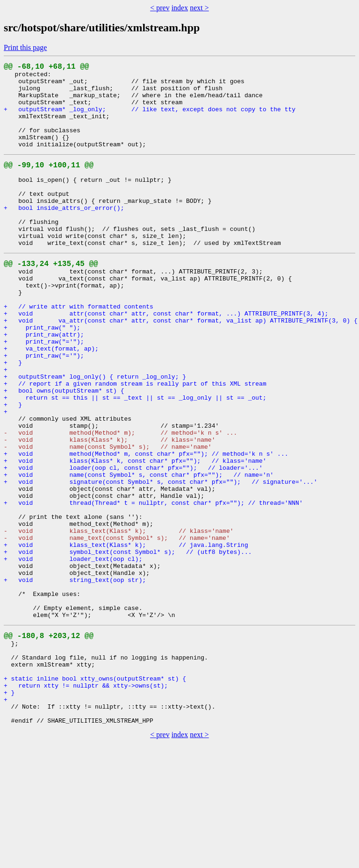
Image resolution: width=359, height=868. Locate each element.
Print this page (25, 47)
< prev (160, 8)
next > (199, 8)
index (180, 8)
